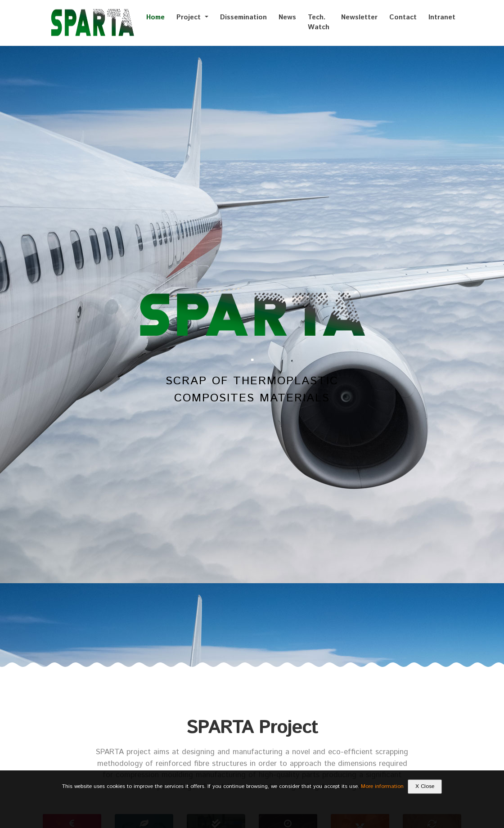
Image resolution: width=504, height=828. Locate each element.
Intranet (442, 17)
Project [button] (190, 17)
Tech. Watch (319, 22)
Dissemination (243, 17)
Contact (403, 17)
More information (382, 786)
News (287, 17)
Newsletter (359, 17)
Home (155, 17)
